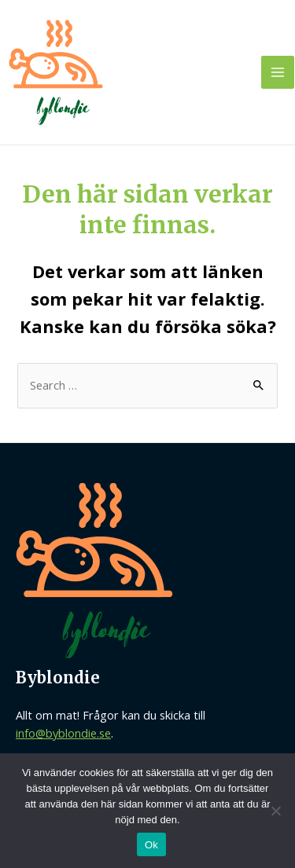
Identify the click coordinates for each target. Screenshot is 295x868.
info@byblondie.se (63, 733)
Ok (151, 845)
